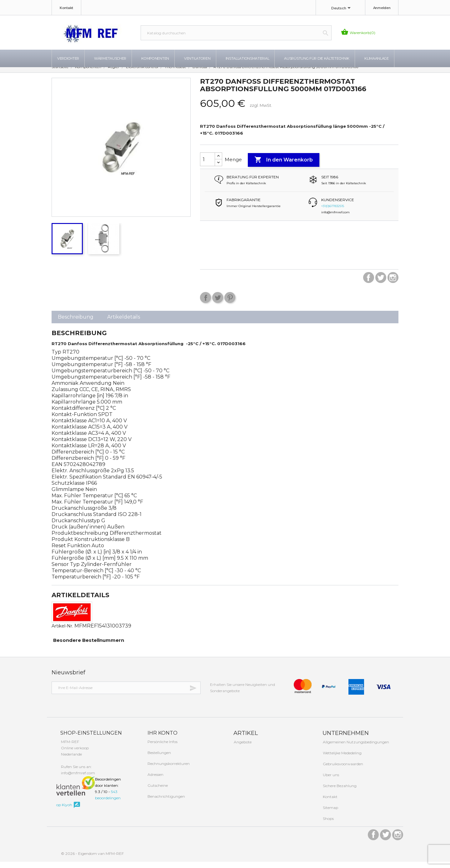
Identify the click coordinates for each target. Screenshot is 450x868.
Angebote (242, 748)
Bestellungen (159, 759)
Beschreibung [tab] (76, 323)
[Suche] (236, 33)
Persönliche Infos (162, 748)
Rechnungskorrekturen (168, 770)
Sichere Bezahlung (339, 792)
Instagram (393, 284)
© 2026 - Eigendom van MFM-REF (92, 860)
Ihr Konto (162, 739)
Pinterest (230, 304)
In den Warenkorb (284, 166)
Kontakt (66, 8)
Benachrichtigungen (166, 803)
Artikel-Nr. (62, 632)
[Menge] (207, 166)
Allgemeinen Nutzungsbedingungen (355, 748)
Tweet (218, 304)
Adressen (155, 781)
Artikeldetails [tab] (124, 323)
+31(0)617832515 (333, 212)
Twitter (381, 284)
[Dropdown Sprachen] (342, 8)
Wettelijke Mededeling (342, 759)
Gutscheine (157, 792)
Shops (328, 825)
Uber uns (330, 781)
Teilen (205, 304)
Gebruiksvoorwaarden (342, 770)
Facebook (369, 284)
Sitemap (330, 814)
